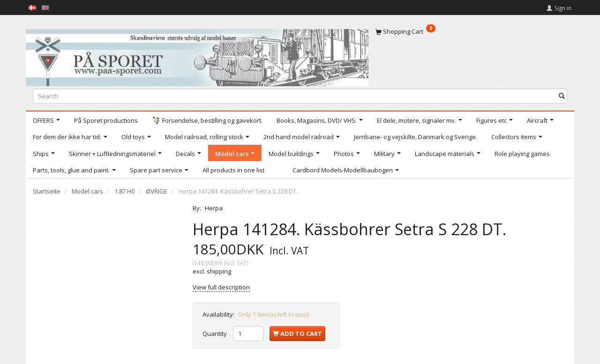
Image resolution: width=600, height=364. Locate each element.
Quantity (215, 334)
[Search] (562, 96)
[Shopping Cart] (471, 31)
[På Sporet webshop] (197, 56)
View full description (221, 287)
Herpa (214, 208)
